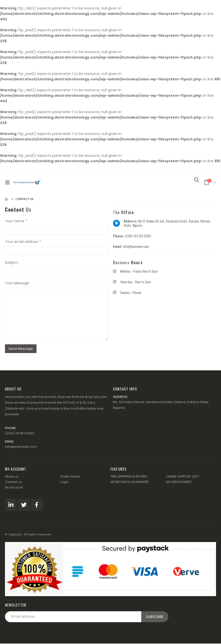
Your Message (17, 283)
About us (12, 477)
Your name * (16, 221)
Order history (71, 477)
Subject (12, 262)
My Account (14, 488)
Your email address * (23, 242)
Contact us (14, 482)
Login (65, 482)
